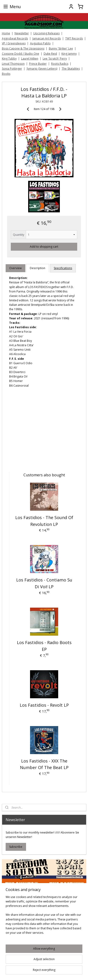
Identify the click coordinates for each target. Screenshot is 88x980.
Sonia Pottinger (12, 69)
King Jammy (69, 54)
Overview (15, 268)
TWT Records (74, 38)
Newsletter (22, 33)
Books (6, 74)
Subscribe (16, 847)
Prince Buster (38, 64)
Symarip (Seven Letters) (42, 69)
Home (6, 33)
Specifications (63, 268)
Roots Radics (60, 64)
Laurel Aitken (30, 59)
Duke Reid (50, 54)
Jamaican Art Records (47, 38)
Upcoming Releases (46, 33)
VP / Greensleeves (14, 43)
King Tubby (9, 59)
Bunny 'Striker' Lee (61, 48)
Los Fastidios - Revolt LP (44, 705)
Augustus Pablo (40, 43)
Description (38, 268)
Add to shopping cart (44, 246)
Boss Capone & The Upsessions (23, 48)
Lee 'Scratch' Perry (55, 59)
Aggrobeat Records (15, 38)
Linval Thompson (13, 64)
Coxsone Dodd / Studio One (21, 54)
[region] (44, 917)
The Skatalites (71, 69)
